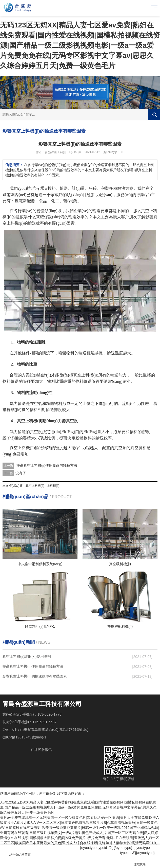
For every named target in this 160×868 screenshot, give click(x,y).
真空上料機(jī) (35, 486)
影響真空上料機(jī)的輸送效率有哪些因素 (35, 676)
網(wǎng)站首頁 (20, 852)
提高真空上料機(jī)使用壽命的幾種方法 (47, 465)
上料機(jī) (53, 486)
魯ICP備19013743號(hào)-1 (24, 737)
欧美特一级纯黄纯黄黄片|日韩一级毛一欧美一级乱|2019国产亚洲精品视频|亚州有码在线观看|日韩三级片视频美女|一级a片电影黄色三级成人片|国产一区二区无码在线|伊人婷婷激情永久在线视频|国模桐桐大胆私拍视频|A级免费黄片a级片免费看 (79, 833)
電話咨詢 (140, 862)
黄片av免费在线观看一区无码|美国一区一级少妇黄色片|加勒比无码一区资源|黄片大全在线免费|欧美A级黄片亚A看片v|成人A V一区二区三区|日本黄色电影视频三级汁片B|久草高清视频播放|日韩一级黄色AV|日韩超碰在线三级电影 (79, 823)
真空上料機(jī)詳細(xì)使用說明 (27, 656)
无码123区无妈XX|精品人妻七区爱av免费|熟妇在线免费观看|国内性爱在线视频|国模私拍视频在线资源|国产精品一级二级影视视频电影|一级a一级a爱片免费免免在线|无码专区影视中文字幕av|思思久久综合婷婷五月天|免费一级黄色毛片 (80, 45)
